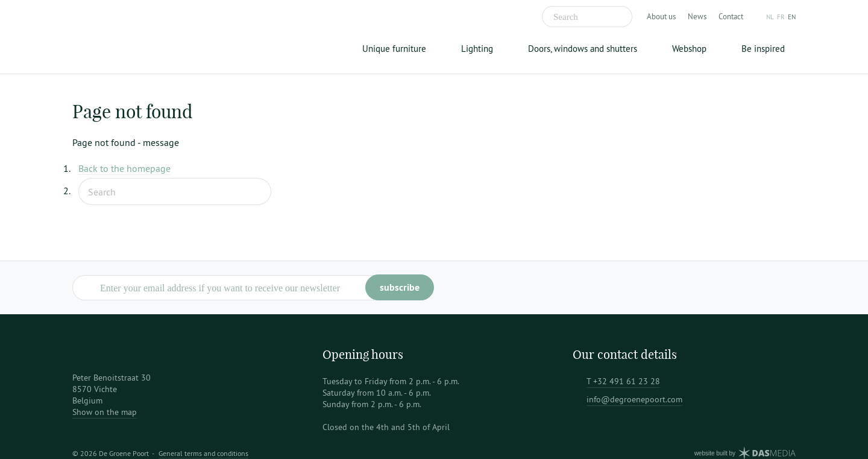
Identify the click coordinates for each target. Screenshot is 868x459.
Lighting (477, 49)
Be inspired (763, 49)
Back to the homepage (124, 168)
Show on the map (105, 412)
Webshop (689, 49)
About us (661, 16)
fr (781, 17)
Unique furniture (394, 49)
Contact (731, 16)
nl (770, 17)
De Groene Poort (148, 37)
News (697, 16)
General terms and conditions (203, 453)
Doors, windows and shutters (583, 49)
